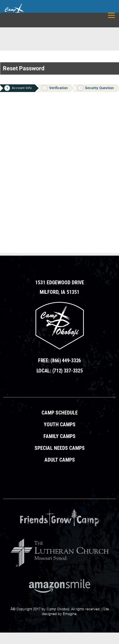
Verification (55, 88)
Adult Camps (60, 460)
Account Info (18, 88)
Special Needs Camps (60, 448)
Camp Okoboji (58, 609)
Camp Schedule (60, 413)
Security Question (96, 88)
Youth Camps (60, 425)
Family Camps (60, 436)
